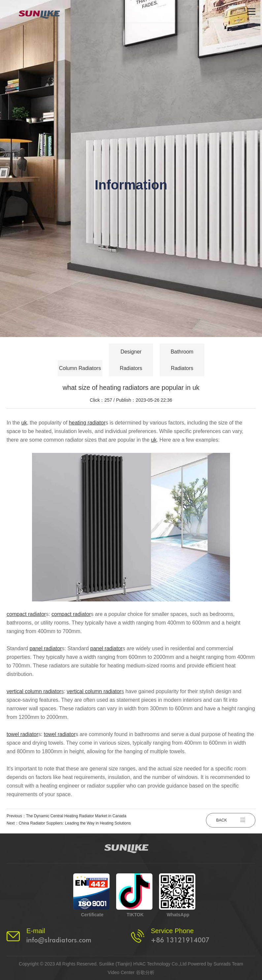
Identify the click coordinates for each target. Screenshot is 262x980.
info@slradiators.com (59, 940)
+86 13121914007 (180, 940)
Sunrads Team (228, 964)
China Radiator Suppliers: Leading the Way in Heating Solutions (75, 823)
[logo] (44, 12)
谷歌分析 (145, 972)
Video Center (121, 972)
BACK (231, 820)
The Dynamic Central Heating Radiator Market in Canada (76, 816)
